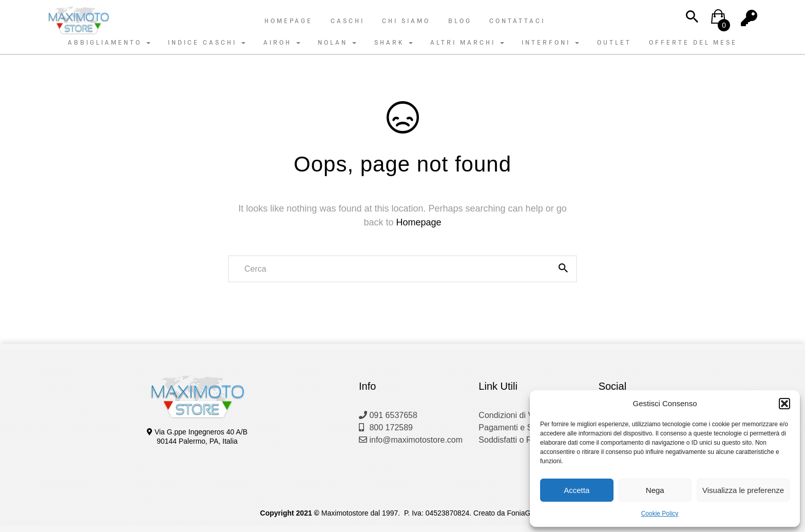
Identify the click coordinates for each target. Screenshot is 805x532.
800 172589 (386, 427)
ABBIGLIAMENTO (109, 43)
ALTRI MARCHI (467, 43)
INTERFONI (550, 43)
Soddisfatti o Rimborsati (522, 440)
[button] (784, 404)
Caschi (348, 21)
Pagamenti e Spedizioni (522, 427)
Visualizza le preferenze (743, 490)
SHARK (394, 43)
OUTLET (614, 43)
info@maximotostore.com (411, 440)
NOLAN (337, 43)
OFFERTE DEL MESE (693, 43)
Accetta (577, 490)
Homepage (289, 21)
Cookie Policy (660, 514)
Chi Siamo (406, 21)
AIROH (282, 43)
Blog (460, 21)
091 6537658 (388, 415)
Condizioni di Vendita (517, 415)
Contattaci (517, 21)
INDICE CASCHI (207, 43)
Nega (655, 490)
